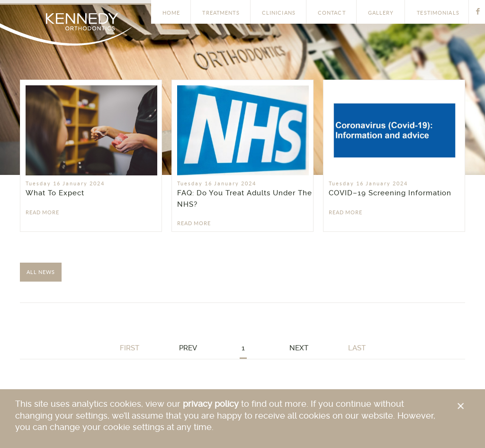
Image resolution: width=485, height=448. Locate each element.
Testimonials (438, 13)
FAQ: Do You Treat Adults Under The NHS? (245, 199)
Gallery (381, 13)
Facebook (478, 11)
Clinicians (279, 13)
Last (357, 348)
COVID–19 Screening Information (390, 193)
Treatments (221, 13)
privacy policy (211, 404)
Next (299, 348)
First (130, 348)
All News (41, 272)
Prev (188, 348)
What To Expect (55, 193)
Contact (332, 13)
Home (171, 13)
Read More (42, 212)
